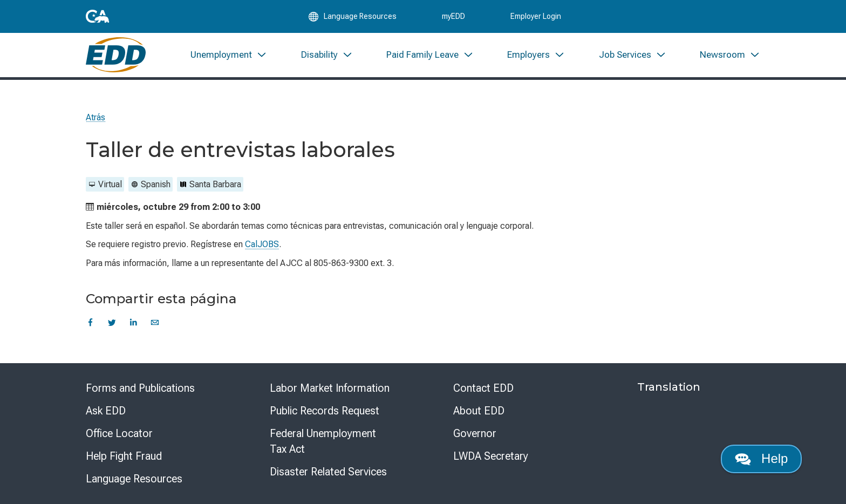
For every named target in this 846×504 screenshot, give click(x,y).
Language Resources (134, 479)
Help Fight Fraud (124, 456)
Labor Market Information (330, 388)
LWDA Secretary (491, 456)
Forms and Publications (140, 388)
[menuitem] (229, 58)
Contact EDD (483, 388)
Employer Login (536, 17)
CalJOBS (262, 244)
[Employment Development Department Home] (116, 58)
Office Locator (119, 433)
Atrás (95, 117)
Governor (475, 433)
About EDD (479, 411)
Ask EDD (106, 411)
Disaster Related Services (328, 472)
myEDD (453, 17)
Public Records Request (325, 411)
